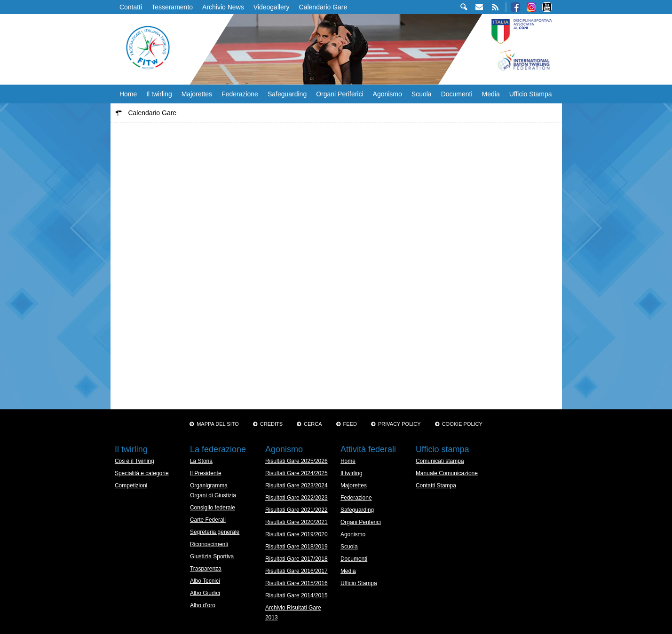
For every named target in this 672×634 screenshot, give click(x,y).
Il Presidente (206, 473)
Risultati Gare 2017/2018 (296, 559)
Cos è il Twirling (134, 461)
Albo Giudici (205, 593)
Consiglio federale (213, 508)
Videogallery (272, 7)
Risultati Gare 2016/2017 (296, 571)
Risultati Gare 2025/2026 (296, 461)
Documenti (457, 94)
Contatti (131, 7)
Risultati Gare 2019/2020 (296, 534)
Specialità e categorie (142, 473)
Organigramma (209, 485)
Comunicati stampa (440, 461)
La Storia (201, 461)
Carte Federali (208, 520)
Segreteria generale (215, 532)
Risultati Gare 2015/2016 (296, 583)
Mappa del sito (218, 424)
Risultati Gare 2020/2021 (296, 522)
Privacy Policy (399, 424)
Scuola (422, 94)
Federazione (240, 94)
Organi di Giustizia (213, 495)
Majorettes (197, 94)
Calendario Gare (323, 7)
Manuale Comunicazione (447, 473)
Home (128, 94)
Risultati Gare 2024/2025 (296, 473)
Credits (271, 424)
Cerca (313, 424)
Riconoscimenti (209, 544)
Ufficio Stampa (531, 94)
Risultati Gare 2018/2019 (296, 547)
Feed (350, 424)
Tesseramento (172, 7)
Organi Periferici (340, 94)
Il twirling (159, 94)
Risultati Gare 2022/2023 (296, 498)
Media (491, 94)
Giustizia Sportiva (212, 556)
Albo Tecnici (205, 581)
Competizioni (131, 485)
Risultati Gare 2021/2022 (296, 510)
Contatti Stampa (436, 485)
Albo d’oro (203, 605)
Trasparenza (206, 569)
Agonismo (387, 94)
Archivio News (223, 7)
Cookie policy (462, 424)
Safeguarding (287, 94)
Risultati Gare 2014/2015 (296, 595)
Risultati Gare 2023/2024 (296, 485)
